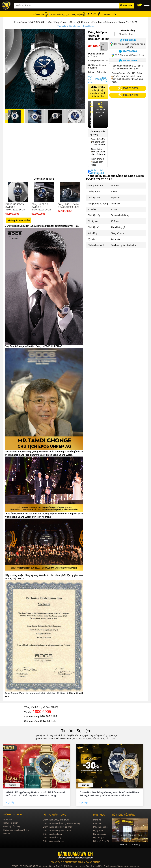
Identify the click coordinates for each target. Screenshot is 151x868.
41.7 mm (115, 186)
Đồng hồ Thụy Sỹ (101, 841)
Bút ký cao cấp (100, 834)
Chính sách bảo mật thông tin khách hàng (61, 823)
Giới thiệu (7, 819)
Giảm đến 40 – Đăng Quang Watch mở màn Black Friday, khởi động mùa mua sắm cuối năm (109, 794)
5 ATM (114, 192)
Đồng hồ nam (75, 26)
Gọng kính (98, 830)
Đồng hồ (97, 820)
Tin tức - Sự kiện (75, 731)
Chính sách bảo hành (52, 834)
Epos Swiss (88, 26)
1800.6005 (97, 79)
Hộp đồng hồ (99, 838)
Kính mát (97, 823)
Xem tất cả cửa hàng (130, 845)
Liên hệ (6, 834)
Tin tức (12, 785)
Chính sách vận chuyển (53, 841)
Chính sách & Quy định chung (56, 820)
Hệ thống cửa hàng (12, 826)
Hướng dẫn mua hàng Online (16, 830)
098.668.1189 (49, 716)
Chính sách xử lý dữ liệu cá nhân (57, 827)
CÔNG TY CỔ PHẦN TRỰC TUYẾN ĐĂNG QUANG (75, 862)
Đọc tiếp (11, 802)
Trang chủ (62, 26)
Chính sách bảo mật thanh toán (57, 830)
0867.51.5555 (49, 721)
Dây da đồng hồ (100, 827)
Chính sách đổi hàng (52, 838)
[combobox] (128, 34)
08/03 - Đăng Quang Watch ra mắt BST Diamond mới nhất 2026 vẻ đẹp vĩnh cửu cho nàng (36, 794)
